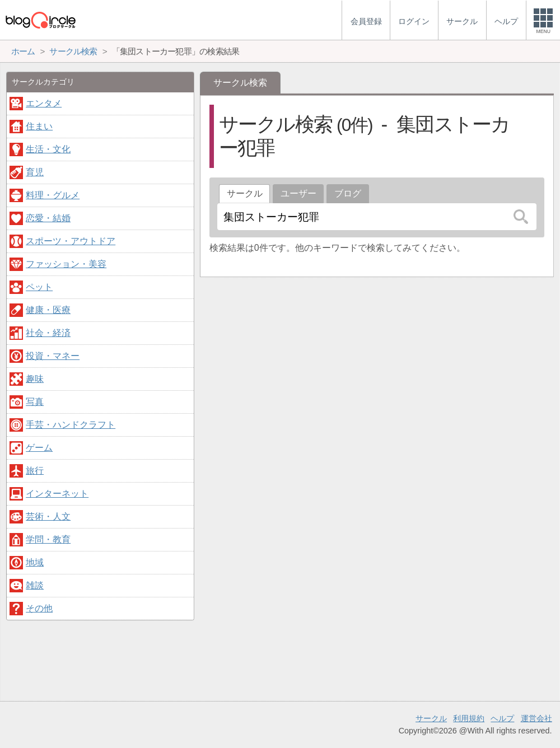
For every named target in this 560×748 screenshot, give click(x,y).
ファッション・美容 (66, 264)
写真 (35, 402)
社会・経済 (48, 333)
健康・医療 (48, 310)
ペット (39, 287)
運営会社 (536, 718)
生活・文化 (48, 149)
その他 (39, 608)
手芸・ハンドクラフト (71, 425)
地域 (35, 562)
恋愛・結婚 (48, 218)
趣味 (35, 379)
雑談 (35, 585)
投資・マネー (53, 356)
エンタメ (44, 103)
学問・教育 (48, 539)
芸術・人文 (48, 516)
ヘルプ (502, 718)
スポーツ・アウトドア (71, 241)
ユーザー (298, 193)
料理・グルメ (53, 195)
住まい (39, 126)
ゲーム (39, 448)
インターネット (57, 494)
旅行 (35, 471)
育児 (35, 172)
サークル (431, 718)
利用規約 (469, 718)
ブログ (348, 193)
